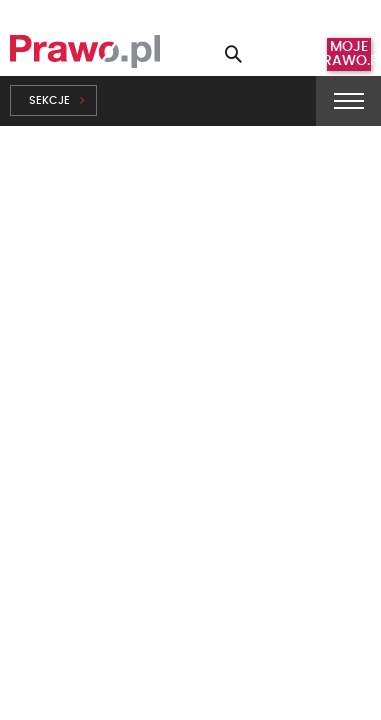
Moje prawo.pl (349, 54)
